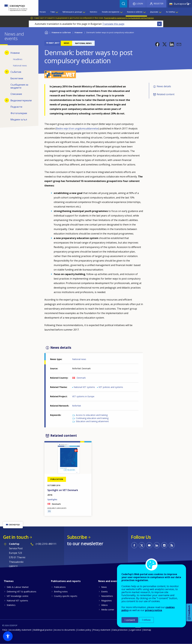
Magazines (106, 601)
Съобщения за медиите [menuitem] (19, 86)
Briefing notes (61, 592)
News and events (109, 581)
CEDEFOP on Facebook (134, 545)
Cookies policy (84, 630)
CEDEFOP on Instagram (164, 545)
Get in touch (16, 537)
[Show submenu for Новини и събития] (144, 12)
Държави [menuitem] (154, 12)
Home (46, 32)
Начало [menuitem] (43, 12)
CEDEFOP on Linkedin (157, 545)
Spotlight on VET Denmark (63, 490)
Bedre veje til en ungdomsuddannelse (77, 128)
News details (164, 86)
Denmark (81, 378)
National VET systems (84, 387)
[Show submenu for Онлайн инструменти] (121, 12)
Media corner (108, 610)
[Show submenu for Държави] (160, 12)
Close (159, 24)
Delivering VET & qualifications (22, 592)
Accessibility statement (20, 630)
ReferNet (77, 406)
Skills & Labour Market (18, 587)
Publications (60, 587)
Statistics (11, 605)
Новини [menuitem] (15, 53)
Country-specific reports (66, 596)
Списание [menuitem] (16, 94)
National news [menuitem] (20, 66)
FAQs (5, 630)
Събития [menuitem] (16, 72)
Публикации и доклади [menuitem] (72, 12)
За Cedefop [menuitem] (170, 12)
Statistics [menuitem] (94, 12)
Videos (104, 605)
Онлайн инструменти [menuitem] (111, 12)
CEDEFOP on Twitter (142, 545)
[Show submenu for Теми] (57, 12)
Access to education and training (92, 415)
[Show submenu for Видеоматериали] (7, 100)
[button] (157, 44)
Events (104, 592)
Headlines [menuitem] (18, 59)
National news (79, 359)
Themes (9, 581)
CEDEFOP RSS (172, 545)
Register (158, 4)
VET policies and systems (111, 387)
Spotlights (52, 499)
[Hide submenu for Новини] (7, 53)
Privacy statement (102, 630)
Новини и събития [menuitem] (135, 12)
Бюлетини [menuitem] (17, 78)
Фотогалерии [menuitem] (19, 113)
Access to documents (65, 630)
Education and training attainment (92, 421)
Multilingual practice (43, 630)
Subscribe (77, 537)
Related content (166, 94)
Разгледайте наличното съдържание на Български (129, 18)
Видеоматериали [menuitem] (21, 100)
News (104, 587)
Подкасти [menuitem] (16, 107)
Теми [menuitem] (53, 12)
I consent (130, 620)
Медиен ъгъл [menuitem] (19, 119)
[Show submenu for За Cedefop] (177, 12)
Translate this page (113, 24)
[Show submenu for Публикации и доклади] (84, 12)
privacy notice (154, 610)
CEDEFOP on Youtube (149, 545)
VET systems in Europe (83, 396)
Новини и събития (61, 32)
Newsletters (107, 596)
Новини (79, 32)
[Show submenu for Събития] (7, 72)
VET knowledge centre (18, 596)
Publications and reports (66, 581)
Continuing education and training (92, 418)
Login (140, 4)
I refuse (146, 620)
